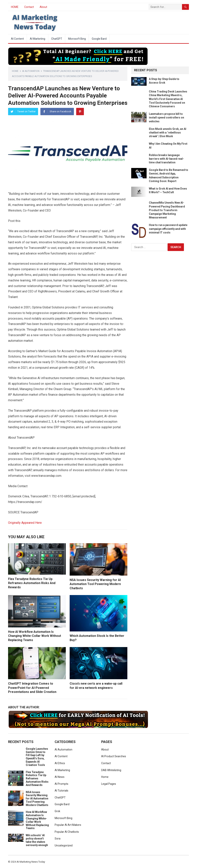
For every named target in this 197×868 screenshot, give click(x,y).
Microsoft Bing (77, 39)
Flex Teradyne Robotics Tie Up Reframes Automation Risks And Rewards (32, 583)
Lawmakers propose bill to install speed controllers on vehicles (167, 118)
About (43, 7)
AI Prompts (61, 784)
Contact (29, 7)
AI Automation (31, 71)
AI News (60, 777)
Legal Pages (109, 784)
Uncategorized (64, 845)
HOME (15, 7)
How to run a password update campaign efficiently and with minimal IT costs (168, 229)
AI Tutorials (61, 791)
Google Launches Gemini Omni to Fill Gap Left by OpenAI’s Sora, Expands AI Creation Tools (37, 757)
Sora (58, 839)
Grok (57, 811)
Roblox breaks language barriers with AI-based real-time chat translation (166, 159)
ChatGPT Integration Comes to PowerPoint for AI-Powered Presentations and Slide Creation (32, 688)
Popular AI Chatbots (67, 832)
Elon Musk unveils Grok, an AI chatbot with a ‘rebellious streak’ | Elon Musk (168, 133)
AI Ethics (60, 763)
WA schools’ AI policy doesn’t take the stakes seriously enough (37, 840)
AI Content (17, 39)
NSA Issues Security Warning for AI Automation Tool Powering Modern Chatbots (95, 584)
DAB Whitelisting (111, 770)
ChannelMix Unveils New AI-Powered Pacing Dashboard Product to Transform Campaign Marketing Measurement (167, 210)
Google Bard (99, 39)
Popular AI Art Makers (68, 825)
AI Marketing (38, 39)
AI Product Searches (114, 756)
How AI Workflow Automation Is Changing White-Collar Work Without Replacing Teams (35, 636)
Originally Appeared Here (25, 523)
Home (15, 71)
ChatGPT (57, 39)
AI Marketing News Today (31, 862)
